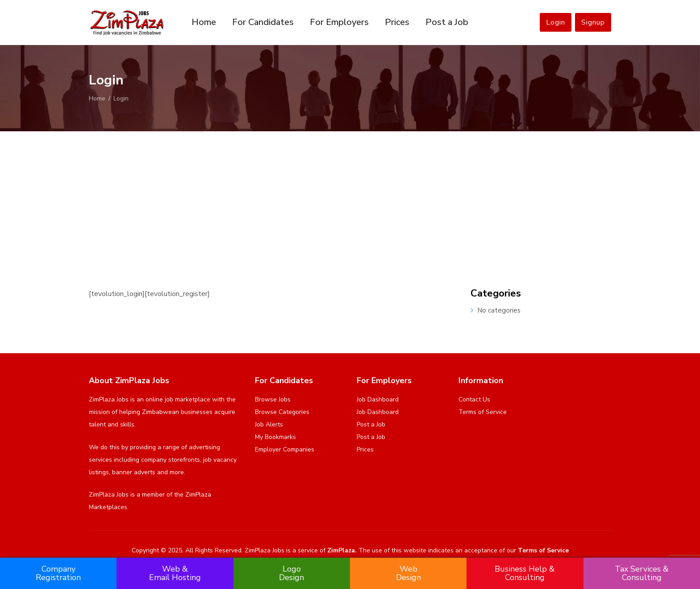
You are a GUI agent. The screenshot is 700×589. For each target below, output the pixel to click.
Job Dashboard (378, 399)
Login (556, 22)
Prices (397, 22)
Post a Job (447, 22)
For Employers (339, 22)
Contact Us (474, 399)
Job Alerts (269, 424)
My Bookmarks (275, 437)
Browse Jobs (273, 399)
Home (204, 22)
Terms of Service (483, 412)
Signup (593, 22)
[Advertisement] (350, 198)
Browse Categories (282, 412)
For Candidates (263, 22)
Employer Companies (285, 449)
